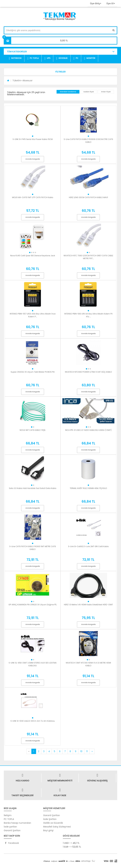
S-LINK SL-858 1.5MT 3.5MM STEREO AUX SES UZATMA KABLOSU (33, 664)
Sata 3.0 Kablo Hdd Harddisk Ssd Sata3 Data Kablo (33, 488)
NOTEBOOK (15, 58)
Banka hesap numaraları (17, 823)
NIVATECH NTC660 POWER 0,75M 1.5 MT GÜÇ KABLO (88, 372)
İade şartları (10, 827)
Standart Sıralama (68, 92)
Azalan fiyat (89, 92)
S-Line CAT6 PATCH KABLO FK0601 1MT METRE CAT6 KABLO (33, 548)
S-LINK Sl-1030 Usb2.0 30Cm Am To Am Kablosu (33, 721)
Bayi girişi (48, 830)
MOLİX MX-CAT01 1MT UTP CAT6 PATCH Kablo (33, 197)
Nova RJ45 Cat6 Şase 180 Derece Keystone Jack (33, 256)
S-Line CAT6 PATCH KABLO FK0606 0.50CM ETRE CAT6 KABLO (88, 141)
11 (87, 751)
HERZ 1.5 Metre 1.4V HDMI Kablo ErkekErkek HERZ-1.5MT (88, 605)
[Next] (92, 751)
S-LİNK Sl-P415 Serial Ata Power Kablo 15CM (33, 139)
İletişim (8, 815)
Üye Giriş (95, 3)
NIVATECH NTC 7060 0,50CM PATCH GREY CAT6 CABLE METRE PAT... (88, 257)
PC (76, 58)
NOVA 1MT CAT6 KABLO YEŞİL (33, 430)
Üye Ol (111, 3)
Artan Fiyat (106, 92)
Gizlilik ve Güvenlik (53, 823)
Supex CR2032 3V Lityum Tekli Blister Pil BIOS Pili (33, 372)
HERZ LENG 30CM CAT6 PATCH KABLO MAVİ (88, 197)
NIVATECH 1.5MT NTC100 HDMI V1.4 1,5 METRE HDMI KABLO (88, 664)
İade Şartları (50, 819)
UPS (47, 58)
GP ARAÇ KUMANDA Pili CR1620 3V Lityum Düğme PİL (33, 605)
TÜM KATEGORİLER (17, 52)
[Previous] (29, 751)
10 (81, 751)
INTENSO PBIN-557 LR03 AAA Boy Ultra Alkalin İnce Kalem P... (33, 315)
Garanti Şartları (12, 830)
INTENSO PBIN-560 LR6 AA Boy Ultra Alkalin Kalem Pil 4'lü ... (88, 315)
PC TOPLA (33, 58)
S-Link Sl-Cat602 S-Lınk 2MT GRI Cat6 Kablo (88, 546)
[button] (60, 72)
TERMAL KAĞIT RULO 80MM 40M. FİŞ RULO (88, 488)
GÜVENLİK (62, 58)
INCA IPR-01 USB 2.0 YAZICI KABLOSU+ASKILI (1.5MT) (88, 430)
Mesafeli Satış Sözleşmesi (57, 827)
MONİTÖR (90, 58)
